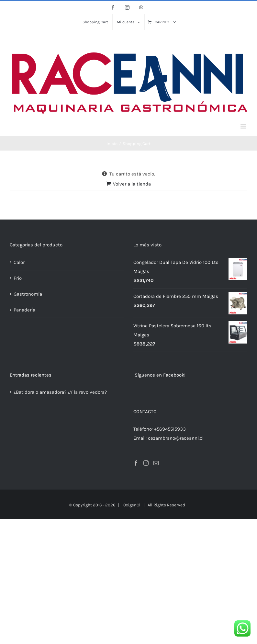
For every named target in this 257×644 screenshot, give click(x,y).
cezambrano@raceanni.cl (176, 438)
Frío (18, 278)
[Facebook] (136, 463)
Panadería (24, 310)
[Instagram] (146, 463)
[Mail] (156, 463)
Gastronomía (28, 294)
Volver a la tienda (132, 184)
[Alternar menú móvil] (244, 126)
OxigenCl (132, 505)
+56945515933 (170, 429)
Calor (19, 262)
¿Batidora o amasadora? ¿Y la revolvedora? (60, 392)
